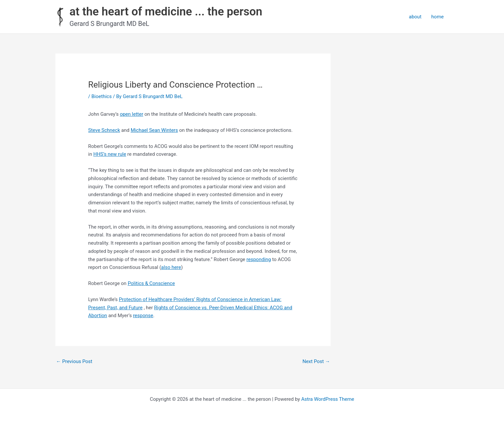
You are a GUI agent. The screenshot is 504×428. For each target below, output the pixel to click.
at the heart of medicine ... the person (166, 12)
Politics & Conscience (151, 283)
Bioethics (102, 96)
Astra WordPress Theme (328, 399)
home (437, 17)
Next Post (316, 361)
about (415, 17)
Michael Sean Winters (154, 130)
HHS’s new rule (110, 154)
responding (259, 259)
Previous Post (74, 361)
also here (171, 267)
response (143, 316)
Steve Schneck (104, 130)
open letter (132, 114)
